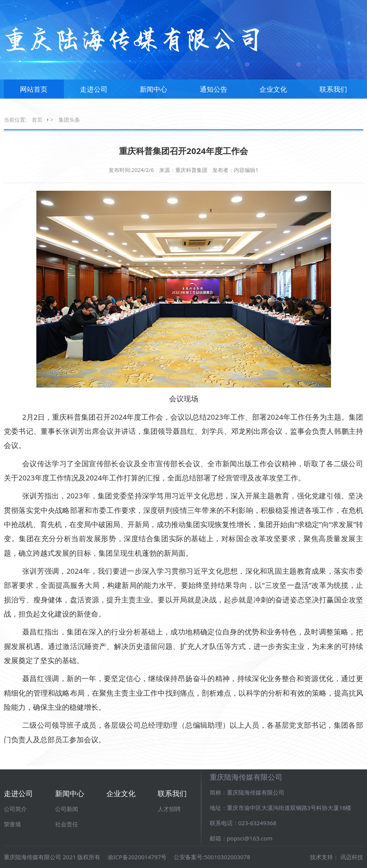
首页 (37, 120)
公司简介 (15, 809)
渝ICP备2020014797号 (137, 857)
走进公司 (94, 92)
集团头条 (69, 120)
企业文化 (273, 92)
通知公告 (214, 92)
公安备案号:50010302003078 (212, 857)
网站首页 (34, 92)
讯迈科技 (352, 857)
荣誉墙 (12, 824)
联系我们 (333, 92)
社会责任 (67, 824)
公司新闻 (67, 809)
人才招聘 (169, 809)
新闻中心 (153, 92)
